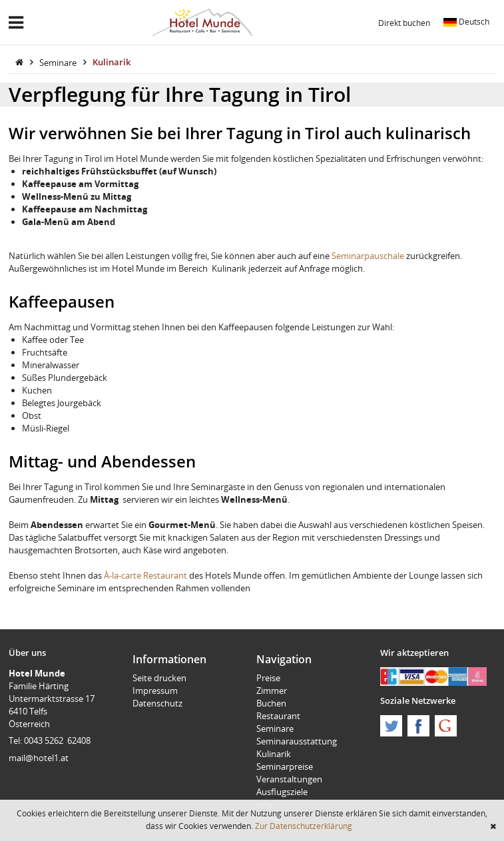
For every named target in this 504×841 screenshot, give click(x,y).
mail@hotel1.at (39, 758)
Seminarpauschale (368, 256)
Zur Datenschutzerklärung (304, 826)
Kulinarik (112, 62)
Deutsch (466, 21)
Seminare (59, 62)
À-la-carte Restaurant (145, 575)
